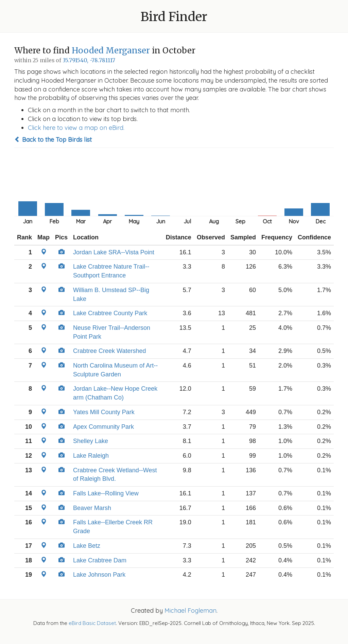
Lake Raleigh (91, 456)
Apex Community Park (103, 427)
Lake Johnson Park (99, 575)
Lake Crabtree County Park (110, 313)
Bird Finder (174, 17)
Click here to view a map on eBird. (76, 128)
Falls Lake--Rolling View (106, 493)
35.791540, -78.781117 (89, 60)
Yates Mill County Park (104, 412)
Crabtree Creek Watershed (109, 351)
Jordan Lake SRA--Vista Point (114, 252)
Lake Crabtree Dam (100, 560)
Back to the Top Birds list (53, 140)
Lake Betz (87, 546)
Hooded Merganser (111, 50)
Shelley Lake (91, 441)
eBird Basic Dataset (92, 623)
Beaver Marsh (92, 508)
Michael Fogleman (190, 611)
